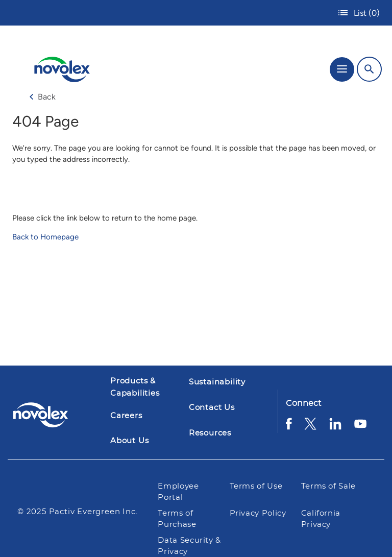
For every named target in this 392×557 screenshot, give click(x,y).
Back (42, 97)
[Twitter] (310, 428)
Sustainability (217, 382)
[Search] (369, 69)
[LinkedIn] (335, 428)
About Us (129, 441)
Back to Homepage (45, 237)
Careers (126, 416)
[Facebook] (289, 428)
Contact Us (212, 408)
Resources (210, 433)
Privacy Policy (258, 513)
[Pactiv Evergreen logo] (49, 417)
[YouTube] (360, 428)
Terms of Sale (328, 486)
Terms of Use (257, 486)
